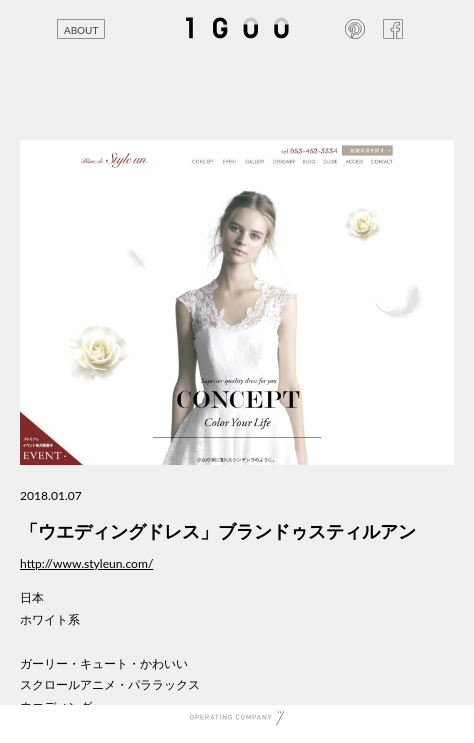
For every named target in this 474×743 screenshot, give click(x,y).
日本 (32, 597)
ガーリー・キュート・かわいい (104, 663)
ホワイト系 (50, 619)
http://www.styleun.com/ (86, 563)
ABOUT (81, 30)
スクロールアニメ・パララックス (110, 684)
